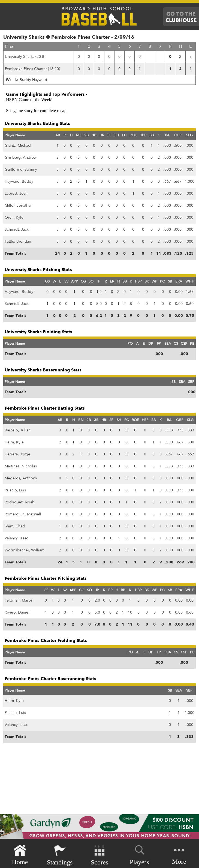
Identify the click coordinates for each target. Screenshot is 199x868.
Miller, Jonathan (19, 205)
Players (139, 854)
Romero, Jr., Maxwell (23, 514)
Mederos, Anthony (21, 478)
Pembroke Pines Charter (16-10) (32, 69)
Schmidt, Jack (17, 229)
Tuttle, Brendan (18, 241)
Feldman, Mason (19, 600)
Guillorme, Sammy (21, 169)
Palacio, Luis (15, 490)
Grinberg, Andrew (21, 157)
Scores (99, 855)
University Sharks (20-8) (25, 57)
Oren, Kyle (14, 217)
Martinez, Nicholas (21, 466)
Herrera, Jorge (17, 454)
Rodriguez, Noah (19, 502)
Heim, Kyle (14, 442)
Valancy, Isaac (16, 538)
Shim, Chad (15, 526)
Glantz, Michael (18, 145)
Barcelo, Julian (18, 430)
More (179, 855)
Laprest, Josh (16, 193)
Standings (60, 855)
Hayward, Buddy (19, 181)
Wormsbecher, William (25, 550)
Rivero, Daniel (17, 612)
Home (20, 855)
